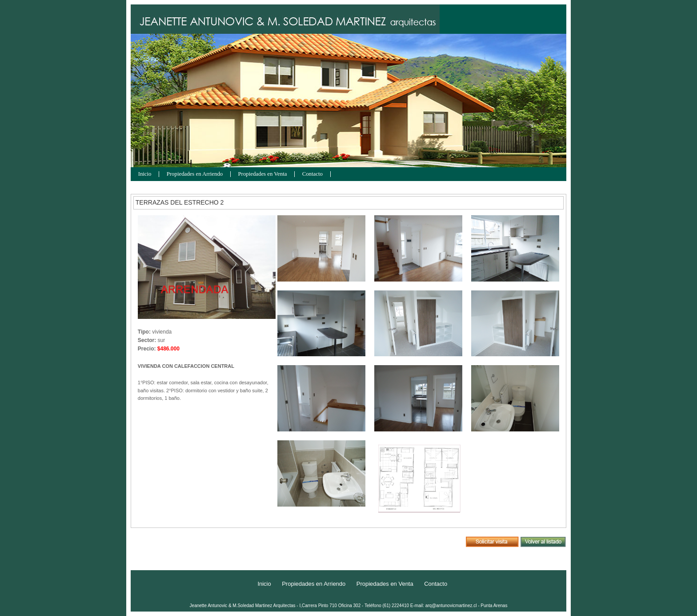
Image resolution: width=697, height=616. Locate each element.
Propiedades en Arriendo (195, 174)
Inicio (145, 174)
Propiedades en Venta (263, 174)
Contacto (312, 174)
